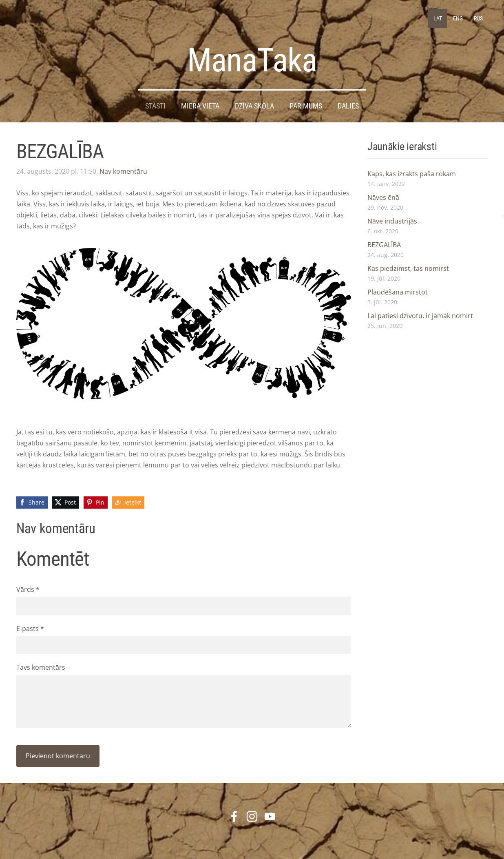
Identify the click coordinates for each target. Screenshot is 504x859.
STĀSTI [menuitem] (155, 106)
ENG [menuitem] (458, 18)
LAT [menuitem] (438, 18)
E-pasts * (30, 629)
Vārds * (28, 589)
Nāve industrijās (392, 221)
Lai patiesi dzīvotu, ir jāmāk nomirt (420, 316)
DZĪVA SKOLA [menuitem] (254, 106)
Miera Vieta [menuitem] (200, 106)
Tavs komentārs (41, 667)
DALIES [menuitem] (348, 106)
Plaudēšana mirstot (398, 292)
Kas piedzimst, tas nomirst (408, 268)
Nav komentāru (123, 171)
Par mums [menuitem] (306, 106)
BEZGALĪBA (384, 245)
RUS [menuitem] (478, 18)
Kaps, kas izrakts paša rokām (412, 174)
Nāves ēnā (383, 197)
